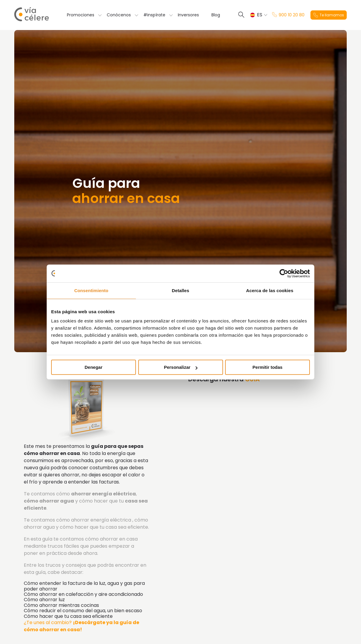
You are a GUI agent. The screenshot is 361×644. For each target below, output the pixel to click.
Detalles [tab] (180, 290)
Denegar (93, 367)
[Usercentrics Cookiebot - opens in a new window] (284, 273)
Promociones (81, 15)
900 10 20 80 (288, 15)
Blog (216, 15)
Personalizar (181, 367)
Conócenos (119, 15)
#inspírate (154, 15)
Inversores (188, 15)
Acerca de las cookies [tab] (270, 290)
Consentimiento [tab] (91, 290)
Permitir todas (267, 367)
